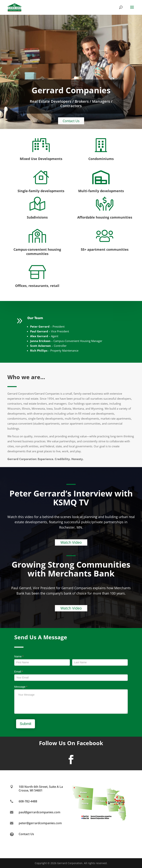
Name (19, 656)
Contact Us (71, 121)
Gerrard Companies (71, 90)
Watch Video (71, 542)
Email (19, 672)
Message (21, 687)
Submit (26, 724)
